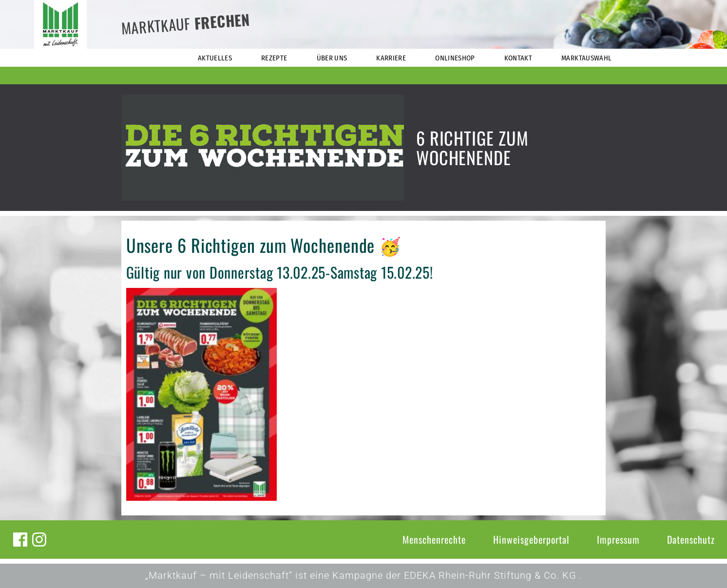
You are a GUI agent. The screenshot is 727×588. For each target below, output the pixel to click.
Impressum (618, 539)
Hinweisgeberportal (531, 539)
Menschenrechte (434, 539)
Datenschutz (691, 539)
